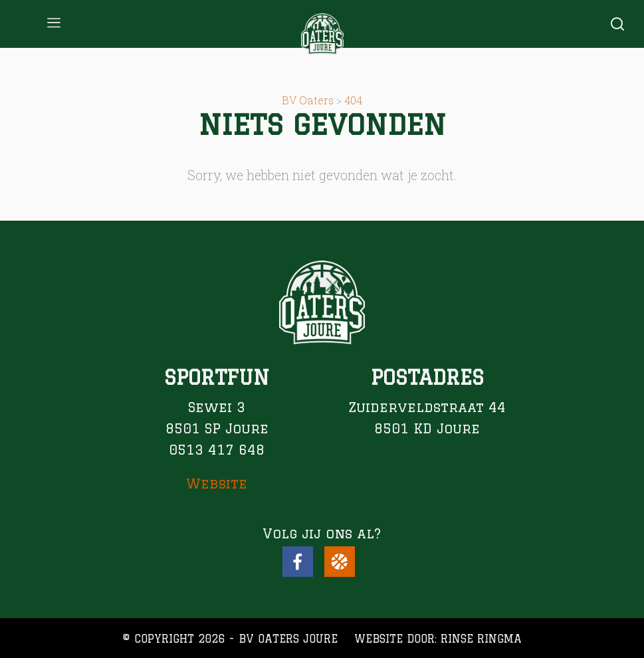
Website (217, 484)
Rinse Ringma (481, 639)
